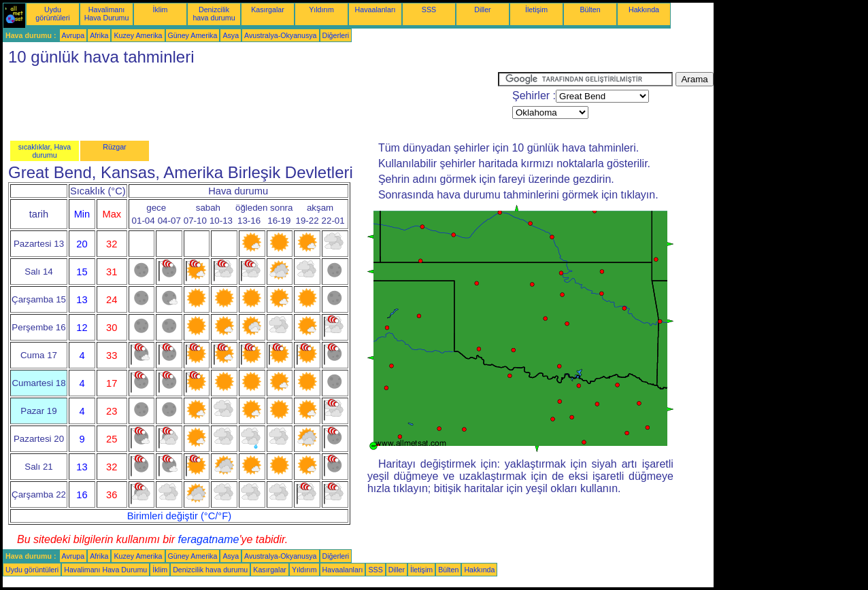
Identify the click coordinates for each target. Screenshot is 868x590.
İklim (161, 10)
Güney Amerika (193, 35)
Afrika (99, 35)
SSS (429, 10)
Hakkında (644, 10)
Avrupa (73, 35)
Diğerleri (336, 35)
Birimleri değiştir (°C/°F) (179, 516)
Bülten (590, 10)
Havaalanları (375, 10)
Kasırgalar (268, 10)
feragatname (209, 539)
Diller (482, 10)
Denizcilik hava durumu (214, 14)
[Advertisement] (250, 103)
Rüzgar (114, 147)
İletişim (536, 10)
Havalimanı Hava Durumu (107, 14)
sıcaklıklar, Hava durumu (45, 151)
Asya (231, 35)
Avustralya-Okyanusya (280, 35)
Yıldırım (321, 10)
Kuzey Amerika (138, 35)
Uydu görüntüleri (52, 14)
